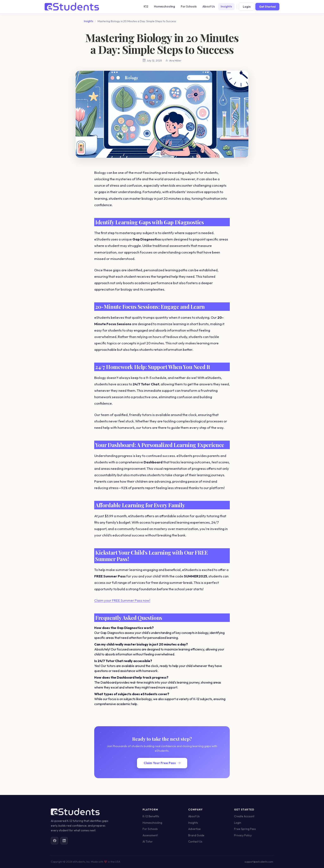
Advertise (194, 829)
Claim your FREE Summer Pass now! (122, 600)
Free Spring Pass (245, 829)
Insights (226, 6)
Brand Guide (196, 835)
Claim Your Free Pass (162, 763)
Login (247, 7)
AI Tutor (148, 842)
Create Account (244, 816)
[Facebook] (55, 841)
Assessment (150, 835)
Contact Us (195, 842)
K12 (146, 6)
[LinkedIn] (64, 841)
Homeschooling (164, 6)
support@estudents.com (259, 862)
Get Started (267, 7)
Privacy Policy (243, 835)
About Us (209, 6)
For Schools (189, 6)
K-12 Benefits (151, 816)
